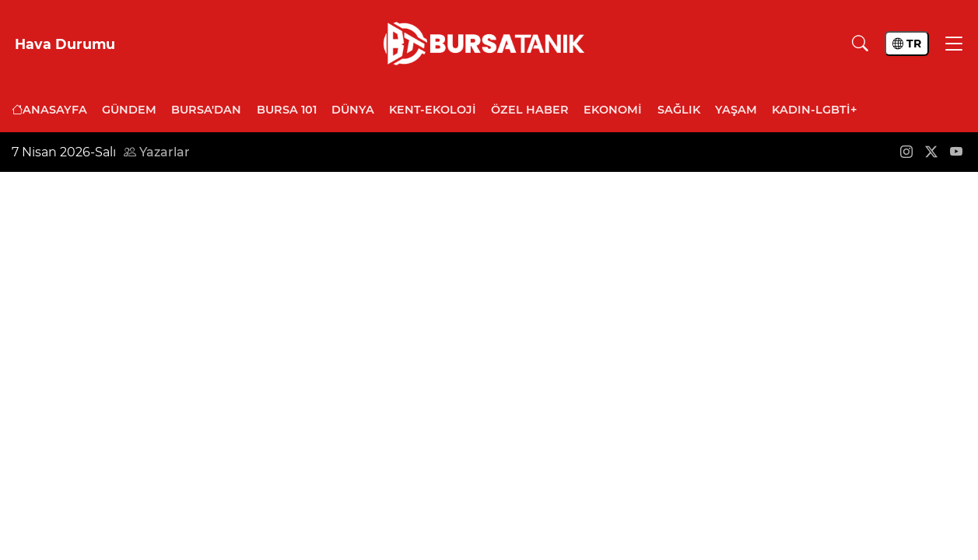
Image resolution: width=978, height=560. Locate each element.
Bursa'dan (206, 110)
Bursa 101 (287, 110)
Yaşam (736, 110)
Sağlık (679, 110)
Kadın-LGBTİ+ (814, 110)
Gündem (129, 110)
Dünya (353, 110)
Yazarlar (157, 152)
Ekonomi (613, 110)
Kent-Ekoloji (433, 110)
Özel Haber (530, 110)
